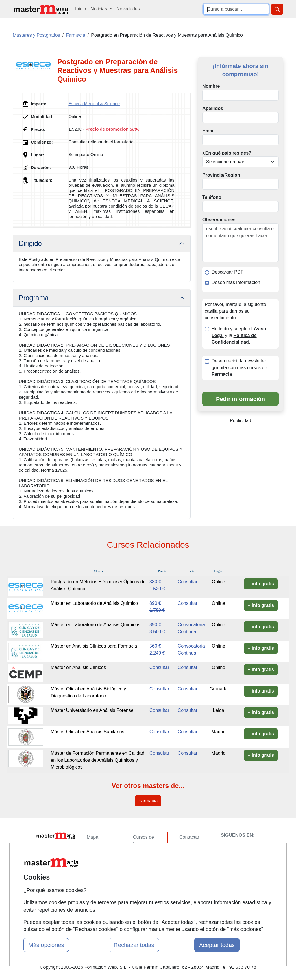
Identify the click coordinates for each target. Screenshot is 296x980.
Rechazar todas (134, 945)
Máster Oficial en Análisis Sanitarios (87, 732)
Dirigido (30, 243)
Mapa (92, 837)
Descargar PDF (227, 272)
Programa (34, 298)
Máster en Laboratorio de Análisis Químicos (95, 625)
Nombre (211, 86)
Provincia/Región (221, 175)
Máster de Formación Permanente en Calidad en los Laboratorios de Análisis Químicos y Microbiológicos (97, 760)
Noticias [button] (99, 9)
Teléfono (212, 197)
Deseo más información (236, 282)
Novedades (128, 9)
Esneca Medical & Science (94, 104)
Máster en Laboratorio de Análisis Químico (94, 603)
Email (209, 131)
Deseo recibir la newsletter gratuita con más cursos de (239, 368)
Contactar (189, 837)
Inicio (81, 9)
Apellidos (213, 108)
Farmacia (148, 801)
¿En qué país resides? (227, 153)
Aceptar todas (217, 945)
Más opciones (46, 945)
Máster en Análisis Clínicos (78, 667)
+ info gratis (261, 584)
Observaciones (219, 220)
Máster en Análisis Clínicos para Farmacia (94, 646)
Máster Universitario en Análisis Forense (92, 710)
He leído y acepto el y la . (239, 335)
